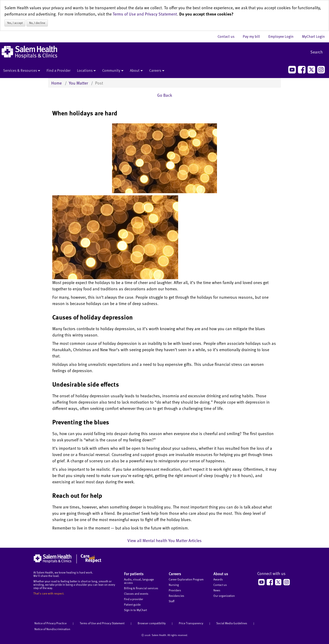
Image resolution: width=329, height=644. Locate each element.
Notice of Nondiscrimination (52, 629)
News (217, 590)
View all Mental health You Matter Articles (164, 540)
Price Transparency (191, 623)
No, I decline (37, 23)
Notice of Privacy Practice (50, 623)
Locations (86, 71)
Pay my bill (253, 36)
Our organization (224, 596)
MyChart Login (313, 36)
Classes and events (136, 594)
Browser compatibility (152, 623)
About (136, 71)
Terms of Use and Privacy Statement (145, 14)
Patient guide (132, 604)
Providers (175, 590)
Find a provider (134, 599)
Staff (172, 601)
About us (221, 574)
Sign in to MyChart (135, 610)
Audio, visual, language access (139, 581)
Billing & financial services (141, 588)
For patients (134, 574)
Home (56, 83)
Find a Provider (59, 70)
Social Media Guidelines (232, 623)
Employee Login (283, 36)
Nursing (174, 585)
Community (113, 71)
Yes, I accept (15, 23)
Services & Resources (22, 71)
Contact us (228, 36)
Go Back (165, 95)
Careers (157, 71)
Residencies (176, 596)
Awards (218, 579)
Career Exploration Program (186, 579)
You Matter (78, 83)
